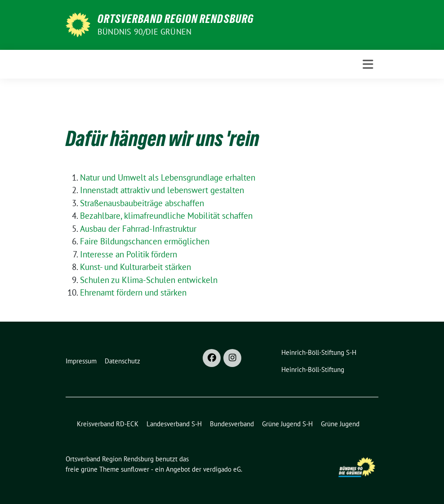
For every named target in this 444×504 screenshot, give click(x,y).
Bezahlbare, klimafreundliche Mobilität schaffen (166, 216)
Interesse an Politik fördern (129, 254)
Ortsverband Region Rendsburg (176, 19)
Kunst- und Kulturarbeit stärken (135, 267)
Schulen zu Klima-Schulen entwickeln (149, 280)
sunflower (135, 469)
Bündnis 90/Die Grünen (144, 32)
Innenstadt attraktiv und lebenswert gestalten (162, 190)
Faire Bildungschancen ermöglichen (145, 241)
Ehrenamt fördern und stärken (133, 292)
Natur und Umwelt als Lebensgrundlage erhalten (168, 177)
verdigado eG (222, 469)
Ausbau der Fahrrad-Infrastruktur (138, 229)
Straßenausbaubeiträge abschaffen (142, 203)
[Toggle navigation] (368, 64)
